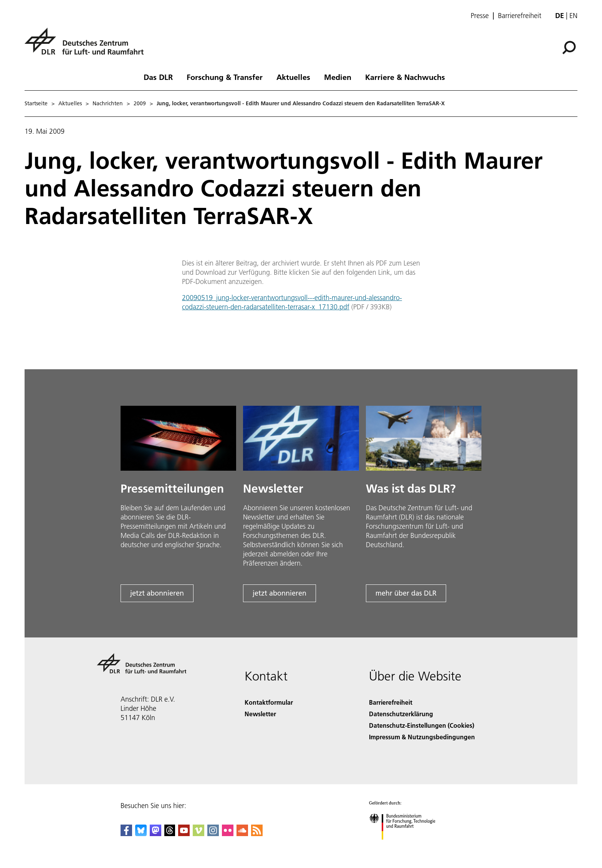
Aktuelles (293, 77)
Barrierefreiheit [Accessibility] (391, 702)
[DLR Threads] (170, 834)
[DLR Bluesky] (141, 834)
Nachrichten (108, 103)
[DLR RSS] (257, 834)
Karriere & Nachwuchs (405, 77)
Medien (338, 77)
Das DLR (158, 77)
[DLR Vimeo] (198, 834)
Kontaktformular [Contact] (269, 702)
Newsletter (260, 714)
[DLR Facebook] (126, 834)
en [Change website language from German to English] (573, 16)
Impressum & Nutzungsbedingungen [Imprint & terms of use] (422, 737)
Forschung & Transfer (225, 77)
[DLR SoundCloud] (242, 834)
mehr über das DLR (406, 593)
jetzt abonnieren (157, 593)
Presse (480, 16)
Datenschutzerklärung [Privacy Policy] (401, 714)
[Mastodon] (155, 834)
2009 (140, 103)
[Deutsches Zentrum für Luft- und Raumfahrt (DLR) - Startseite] (87, 46)
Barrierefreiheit (520, 16)
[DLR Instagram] (213, 834)
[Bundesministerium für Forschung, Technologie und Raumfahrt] (406, 846)
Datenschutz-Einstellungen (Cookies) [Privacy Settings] (422, 725)
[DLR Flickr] (228, 834)
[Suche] (569, 48)
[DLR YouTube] (184, 834)
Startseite (36, 103)
